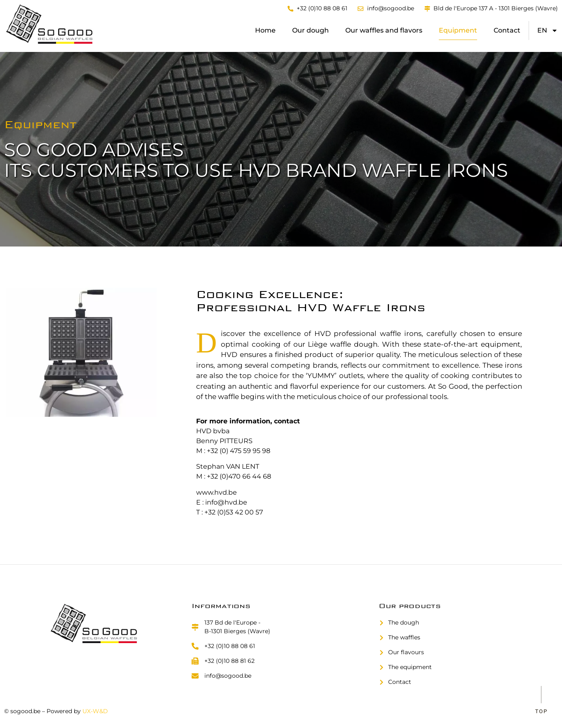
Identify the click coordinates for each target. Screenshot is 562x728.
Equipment (458, 30)
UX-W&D (95, 711)
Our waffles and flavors (384, 30)
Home (265, 30)
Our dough (310, 30)
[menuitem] (548, 31)
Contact (507, 30)
